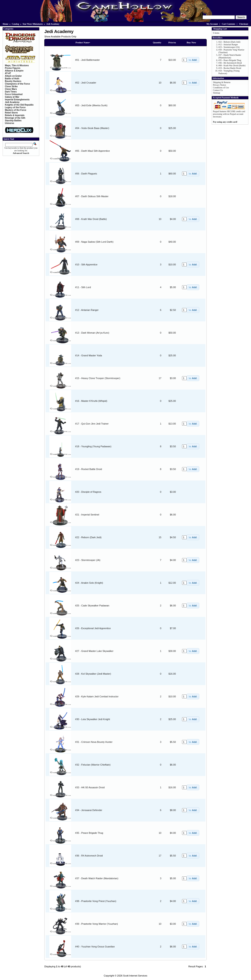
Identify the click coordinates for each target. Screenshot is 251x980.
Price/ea (172, 43)
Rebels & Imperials (15, 115)
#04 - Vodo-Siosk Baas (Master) (92, 128)
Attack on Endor (13, 76)
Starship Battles (13, 121)
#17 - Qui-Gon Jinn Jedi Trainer (92, 424)
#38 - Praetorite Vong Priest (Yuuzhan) (96, 901)
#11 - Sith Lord (83, 287)
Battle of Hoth (12, 79)
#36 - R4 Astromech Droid (89, 856)
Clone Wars (11, 89)
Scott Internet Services (135, 976)
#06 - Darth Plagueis (86, 174)
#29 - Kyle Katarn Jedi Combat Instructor (97, 696)
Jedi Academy (53, 24)
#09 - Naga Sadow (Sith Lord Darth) (94, 242)
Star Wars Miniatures (33, 24)
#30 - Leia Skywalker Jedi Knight (93, 719)
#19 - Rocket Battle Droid (89, 469)
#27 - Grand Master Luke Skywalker (94, 651)
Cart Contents (228, 24)
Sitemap (217, 93)
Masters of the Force (16, 110)
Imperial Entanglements (17, 100)
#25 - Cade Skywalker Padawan (92, 606)
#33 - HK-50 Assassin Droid (90, 787)
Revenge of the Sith (15, 118)
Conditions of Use (221, 88)
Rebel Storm (11, 113)
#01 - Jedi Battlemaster (87, 60)
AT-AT (8, 73)
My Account (212, 24)
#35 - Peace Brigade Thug (89, 833)
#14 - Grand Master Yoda (89, 355)
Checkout (244, 24)
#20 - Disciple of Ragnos (88, 492)
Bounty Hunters (13, 81)
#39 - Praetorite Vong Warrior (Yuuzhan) (96, 924)
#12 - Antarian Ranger (87, 310)
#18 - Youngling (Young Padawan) (93, 446)
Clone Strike (11, 86)
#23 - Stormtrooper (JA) (88, 560)
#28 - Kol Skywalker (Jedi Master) (93, 674)
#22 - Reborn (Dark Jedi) (88, 537)
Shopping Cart (220, 29)
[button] (193, 60)
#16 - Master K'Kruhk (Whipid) (91, 401)
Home (6, 24)
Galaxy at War (12, 97)
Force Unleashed (14, 94)
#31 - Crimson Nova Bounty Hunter (94, 742)
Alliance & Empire (14, 71)
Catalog (15, 24)
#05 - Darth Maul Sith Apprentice (92, 151)
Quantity (157, 43)
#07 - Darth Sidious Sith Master (92, 196)
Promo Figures (13, 68)
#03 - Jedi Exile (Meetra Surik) (91, 105)
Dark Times (11, 92)
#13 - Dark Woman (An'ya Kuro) (92, 333)
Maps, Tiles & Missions (17, 65)
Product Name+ (83, 43)
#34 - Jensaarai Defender (89, 810)
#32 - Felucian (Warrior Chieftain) (93, 765)
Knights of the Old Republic (19, 105)
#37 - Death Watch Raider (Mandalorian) (97, 878)
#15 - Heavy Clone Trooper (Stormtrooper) (98, 378)
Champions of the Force (17, 84)
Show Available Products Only (60, 37)
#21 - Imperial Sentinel (87, 515)
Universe (10, 123)
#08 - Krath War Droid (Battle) (91, 219)
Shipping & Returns (222, 82)
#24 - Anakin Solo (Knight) (89, 583)
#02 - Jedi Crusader (86, 83)
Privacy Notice (220, 85)
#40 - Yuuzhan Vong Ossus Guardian (95, 947)
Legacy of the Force (15, 107)
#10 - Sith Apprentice (86, 265)
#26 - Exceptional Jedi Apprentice (93, 628)
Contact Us (218, 90)
